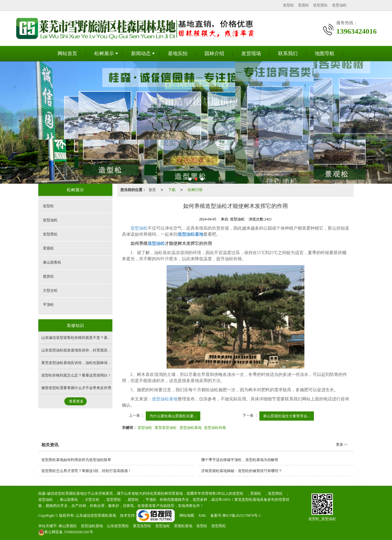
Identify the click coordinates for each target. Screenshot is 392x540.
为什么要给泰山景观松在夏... (173, 416)
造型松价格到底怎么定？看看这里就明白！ (76, 375)
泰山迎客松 (52, 262)
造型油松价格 (215, 428)
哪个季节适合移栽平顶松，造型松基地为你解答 (240, 460)
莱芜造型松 (142, 526)
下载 (172, 190)
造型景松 (114, 500)
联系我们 (288, 53)
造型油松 (339, 5)
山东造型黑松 (118, 526)
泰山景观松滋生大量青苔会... (287, 416)
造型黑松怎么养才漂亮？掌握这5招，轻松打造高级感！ (86, 471)
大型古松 (50, 291)
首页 (152, 190)
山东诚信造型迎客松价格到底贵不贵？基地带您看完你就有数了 (93, 338)
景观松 (303, 5)
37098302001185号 (66, 532)
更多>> (342, 444)
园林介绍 (214, 53)
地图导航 (325, 53)
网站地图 (187, 516)
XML (202, 516)
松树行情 (195, 190)
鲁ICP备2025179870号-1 (242, 516)
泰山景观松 (68, 526)
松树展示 (104, 53)
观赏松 (48, 276)
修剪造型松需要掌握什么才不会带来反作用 (76, 388)
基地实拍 (178, 53)
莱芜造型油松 (166, 428)
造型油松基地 (165, 399)
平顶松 (48, 305)
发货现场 (251, 53)
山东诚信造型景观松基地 (96, 516)
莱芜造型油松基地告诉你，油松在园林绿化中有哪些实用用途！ (93, 363)
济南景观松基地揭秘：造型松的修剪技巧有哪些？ (242, 471)
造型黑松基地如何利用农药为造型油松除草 (76, 460)
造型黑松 (320, 5)
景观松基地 (183, 526)
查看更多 (76, 401)
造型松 (288, 5)
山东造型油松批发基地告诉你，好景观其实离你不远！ (85, 350)
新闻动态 (141, 53)
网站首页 (67, 53)
